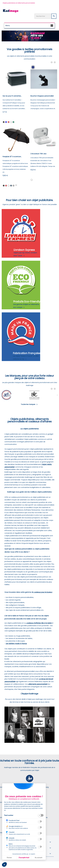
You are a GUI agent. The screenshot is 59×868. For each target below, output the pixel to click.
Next (55, 62)
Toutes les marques (29, 404)
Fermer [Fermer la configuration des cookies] (9, 858)
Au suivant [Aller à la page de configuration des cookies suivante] (39, 858)
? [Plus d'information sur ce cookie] (7, 822)
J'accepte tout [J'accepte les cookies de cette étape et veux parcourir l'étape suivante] (24, 858)
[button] (4, 864)
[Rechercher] (45, 16)
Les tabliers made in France (16, 644)
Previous (52, 62)
